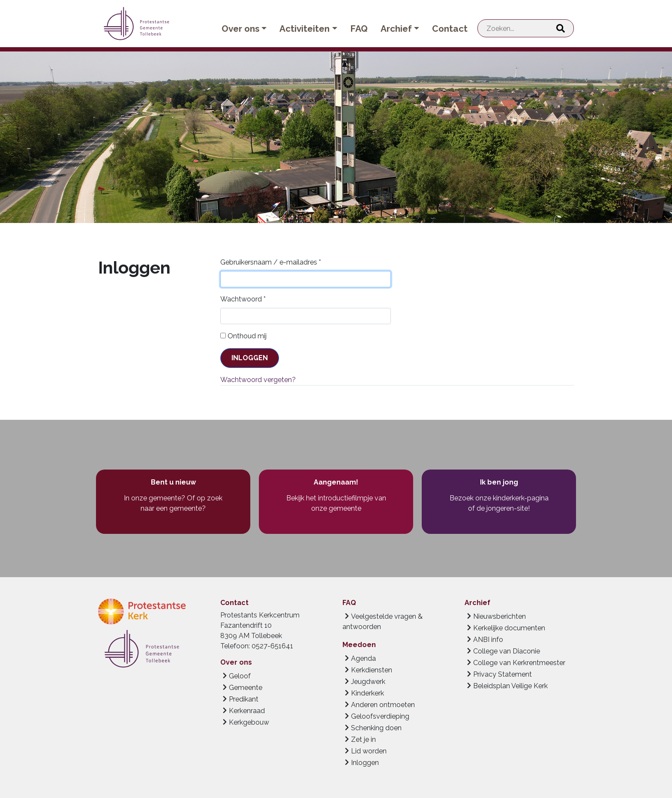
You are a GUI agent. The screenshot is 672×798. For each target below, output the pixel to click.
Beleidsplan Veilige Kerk (510, 686)
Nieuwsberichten (499, 616)
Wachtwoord (243, 299)
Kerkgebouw (249, 722)
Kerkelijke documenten (509, 628)
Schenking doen (376, 728)
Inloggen (250, 358)
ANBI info (488, 640)
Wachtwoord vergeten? (258, 380)
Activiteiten (304, 29)
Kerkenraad (247, 711)
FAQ (359, 29)
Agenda (363, 658)
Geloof (240, 676)
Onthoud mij (247, 336)
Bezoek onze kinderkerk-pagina (499, 498)
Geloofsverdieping (380, 716)
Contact (450, 29)
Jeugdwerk (368, 682)
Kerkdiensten (372, 670)
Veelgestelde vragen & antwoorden (382, 622)
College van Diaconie (507, 651)
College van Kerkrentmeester (519, 663)
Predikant (244, 699)
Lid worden (369, 751)
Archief (396, 29)
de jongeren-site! (503, 508)
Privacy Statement (502, 674)
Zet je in (363, 739)
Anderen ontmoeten (383, 705)
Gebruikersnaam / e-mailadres (271, 262)
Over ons (240, 29)
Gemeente (246, 688)
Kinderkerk (367, 693)
